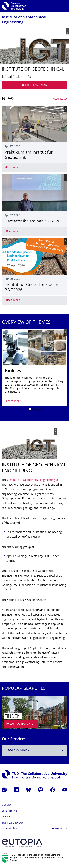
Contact (7, 805)
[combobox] (34, 750)
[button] (30, 410)
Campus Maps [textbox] (17, 750)
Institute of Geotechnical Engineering (32, 480)
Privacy (6, 817)
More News (60, 99)
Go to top (58, 829)
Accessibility (9, 829)
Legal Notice (9, 811)
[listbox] (34, 371)
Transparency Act (13, 823)
